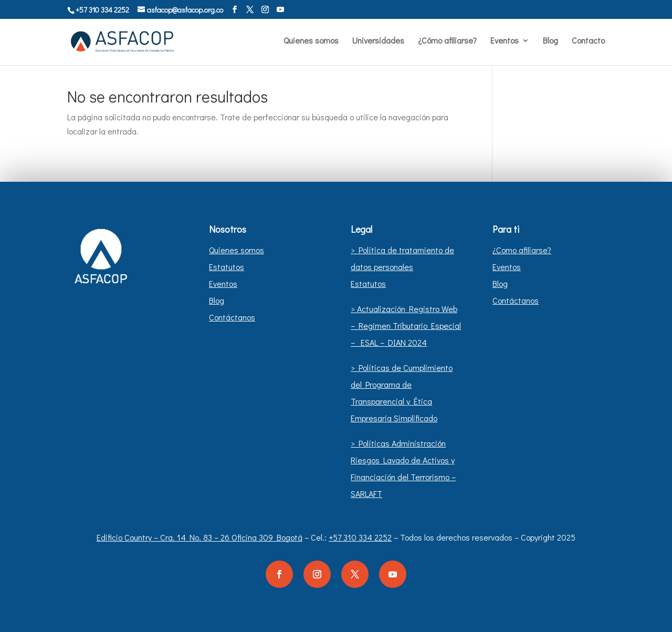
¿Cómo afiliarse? (447, 41)
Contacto (588, 41)
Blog (550, 41)
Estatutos (227, 267)
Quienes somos (311, 41)
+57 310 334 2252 (360, 537)
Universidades (378, 41)
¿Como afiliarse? (522, 250)
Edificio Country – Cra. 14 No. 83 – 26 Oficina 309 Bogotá (199, 537)
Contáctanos (232, 317)
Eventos (505, 41)
